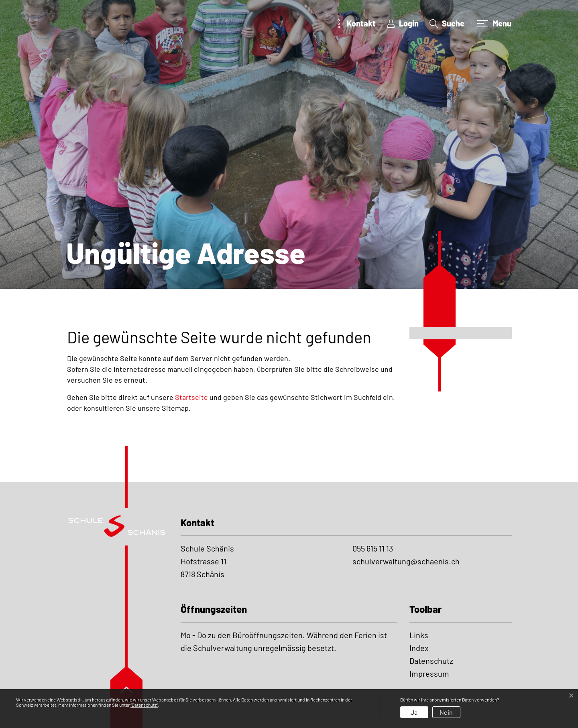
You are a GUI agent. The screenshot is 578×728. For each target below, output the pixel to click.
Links (419, 635)
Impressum (429, 673)
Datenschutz (431, 661)
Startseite (191, 397)
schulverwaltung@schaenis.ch (406, 561)
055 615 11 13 (373, 548)
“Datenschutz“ (144, 705)
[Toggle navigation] (493, 23)
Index (419, 648)
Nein (446, 712)
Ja (414, 712)
